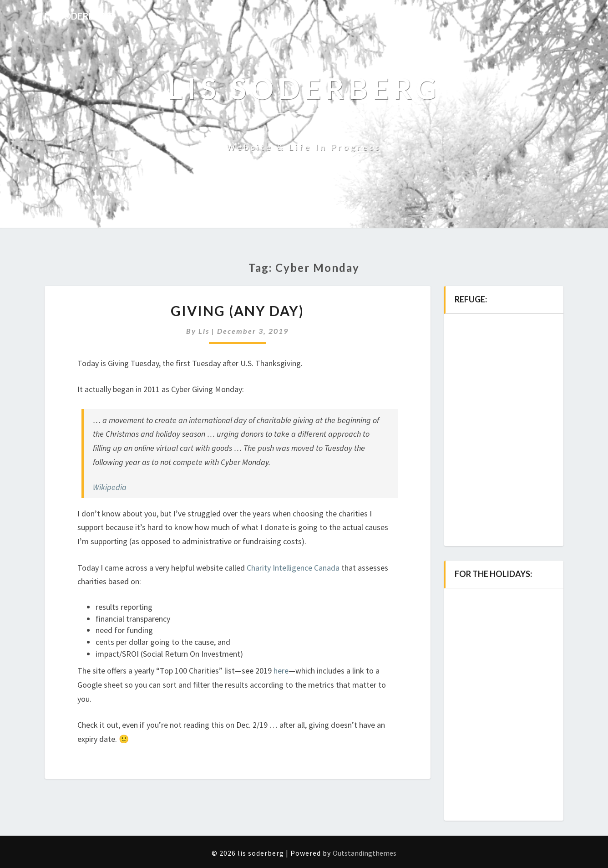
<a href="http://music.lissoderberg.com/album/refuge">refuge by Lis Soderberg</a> (504, 425)
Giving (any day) (237, 311)
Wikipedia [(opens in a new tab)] (110, 487)
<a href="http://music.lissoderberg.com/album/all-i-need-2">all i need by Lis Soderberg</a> (504, 700)
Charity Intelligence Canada (293, 568)
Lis (204, 331)
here (281, 671)
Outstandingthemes (365, 853)
